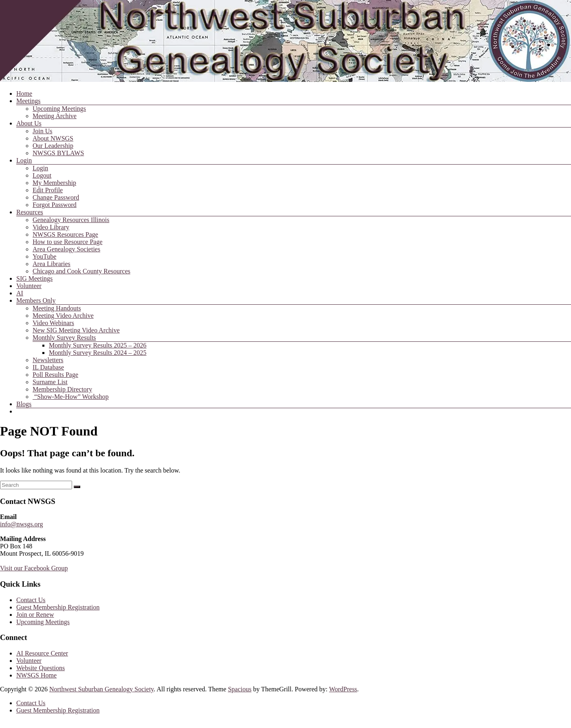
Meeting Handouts (57, 308)
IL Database (48, 367)
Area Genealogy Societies (66, 249)
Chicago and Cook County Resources (81, 271)
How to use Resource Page (68, 242)
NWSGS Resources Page (65, 234)
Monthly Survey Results (64, 338)
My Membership (54, 183)
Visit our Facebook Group (34, 568)
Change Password (56, 197)
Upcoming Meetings (59, 109)
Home (24, 93)
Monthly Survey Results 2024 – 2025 (98, 353)
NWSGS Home (36, 675)
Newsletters (48, 360)
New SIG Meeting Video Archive (76, 330)
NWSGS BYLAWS (58, 153)
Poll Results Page (55, 375)
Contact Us (31, 600)
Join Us (42, 131)
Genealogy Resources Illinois (71, 220)
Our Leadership (53, 146)
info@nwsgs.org (22, 524)
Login (24, 160)
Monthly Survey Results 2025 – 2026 (98, 345)
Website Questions (41, 668)
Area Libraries (52, 264)
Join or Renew (35, 615)
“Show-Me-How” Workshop (71, 397)
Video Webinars (53, 323)
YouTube (44, 256)
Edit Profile (48, 190)
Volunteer (29, 286)
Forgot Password (55, 205)
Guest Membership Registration (58, 607)
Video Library (51, 227)
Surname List (50, 382)
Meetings (29, 101)
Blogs (24, 404)
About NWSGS (53, 138)
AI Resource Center (42, 653)
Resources (30, 212)
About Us (29, 123)
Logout (42, 175)
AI (20, 293)
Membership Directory (62, 389)
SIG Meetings (34, 278)
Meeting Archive (55, 116)
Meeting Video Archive (63, 316)
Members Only (36, 300)
